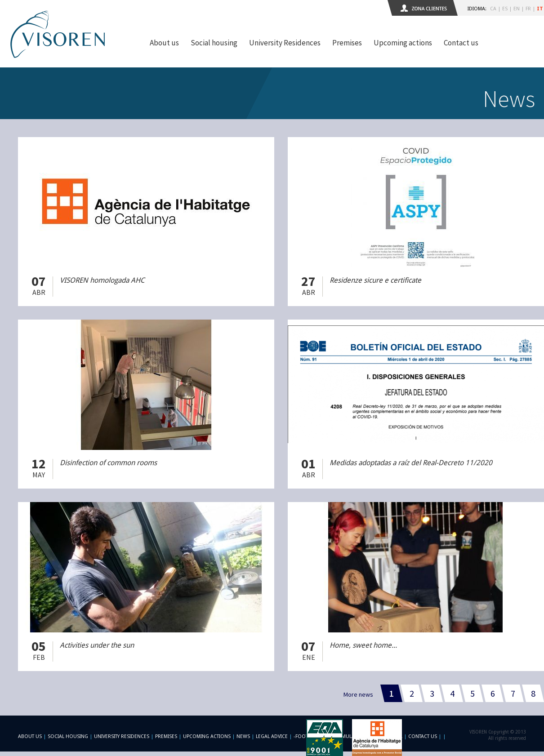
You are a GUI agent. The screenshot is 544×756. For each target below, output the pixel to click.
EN (517, 9)
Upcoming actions (403, 43)
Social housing (214, 43)
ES (505, 9)
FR (528, 9)
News (243, 736)
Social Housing (69, 736)
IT (540, 9)
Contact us (461, 43)
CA (493, 9)
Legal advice (272, 736)
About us (164, 43)
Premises (347, 43)
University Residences (285, 43)
